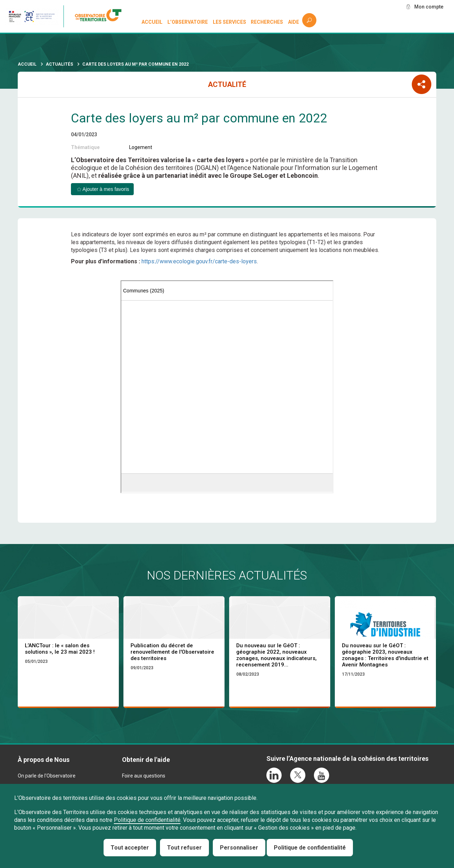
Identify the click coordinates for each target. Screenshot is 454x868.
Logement (141, 147)
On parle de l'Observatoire (47, 776)
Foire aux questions (144, 776)
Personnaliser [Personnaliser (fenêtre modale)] (239, 848)
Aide (294, 22)
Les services (229, 22)
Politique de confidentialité (147, 820)
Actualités (59, 64)
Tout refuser (184, 848)
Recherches (267, 22)
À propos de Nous (44, 760)
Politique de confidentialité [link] (310, 848)
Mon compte (429, 7)
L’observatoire (188, 22)
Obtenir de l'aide (146, 760)
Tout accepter (130, 848)
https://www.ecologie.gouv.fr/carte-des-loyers (199, 261)
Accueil (152, 22)
